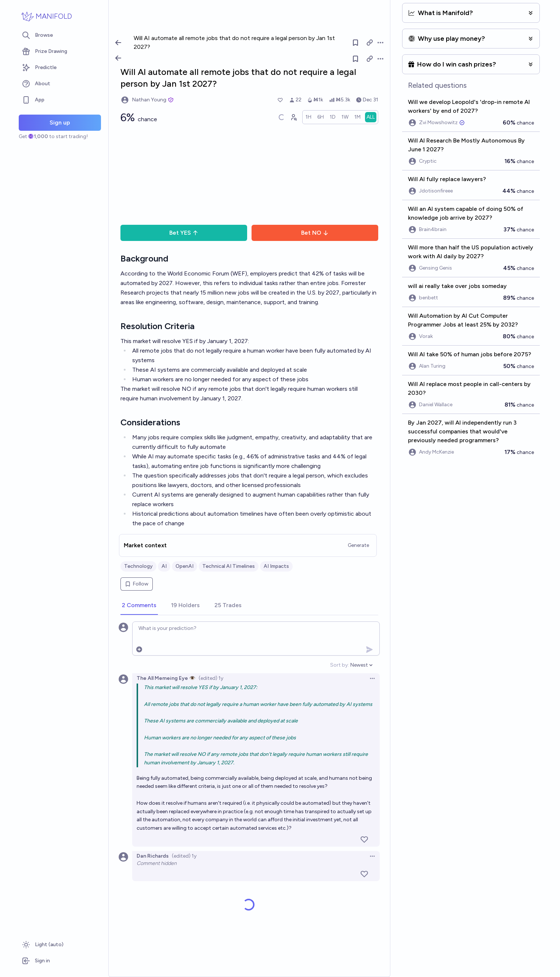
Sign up (60, 122)
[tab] (139, 606)
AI (164, 566)
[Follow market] (355, 59)
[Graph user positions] (293, 117)
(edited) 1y (211, 678)
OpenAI (185, 566)
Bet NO (315, 233)
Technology (138, 566)
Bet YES (184, 233)
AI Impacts (276, 566)
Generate (358, 545)
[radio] (308, 117)
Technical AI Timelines (229, 566)
